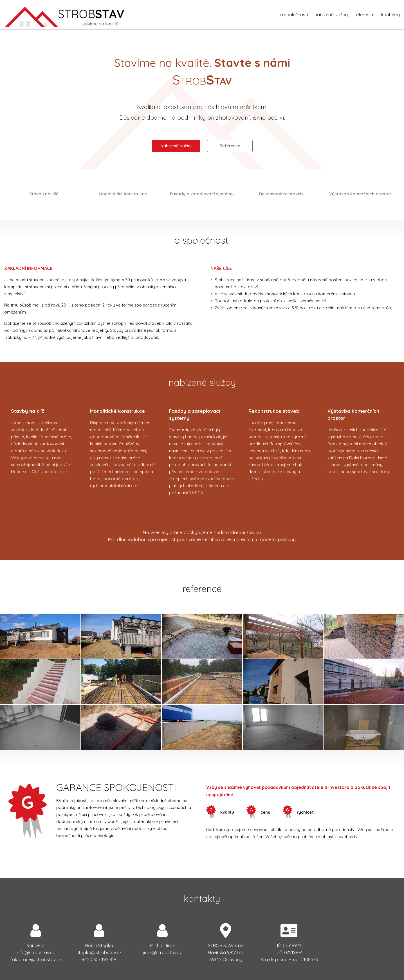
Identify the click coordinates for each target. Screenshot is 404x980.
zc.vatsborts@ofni (36, 952)
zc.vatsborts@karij (162, 952)
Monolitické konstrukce (123, 194)
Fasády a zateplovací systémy (202, 194)
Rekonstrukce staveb (281, 194)
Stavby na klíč (44, 194)
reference (364, 15)
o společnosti (294, 15)
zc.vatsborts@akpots (99, 952)
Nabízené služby (176, 146)
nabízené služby (331, 15)
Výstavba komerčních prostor (360, 194)
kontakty (390, 15)
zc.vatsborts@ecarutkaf (36, 959)
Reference (230, 146)
